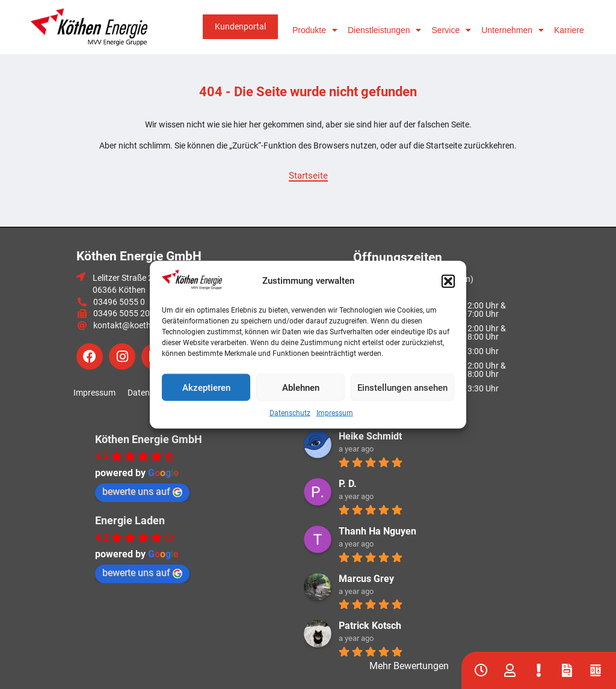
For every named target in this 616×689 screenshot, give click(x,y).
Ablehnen (301, 387)
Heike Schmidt (370, 436)
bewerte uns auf (142, 491)
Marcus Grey (366, 579)
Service (451, 30)
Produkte (315, 30)
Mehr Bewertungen (409, 666)
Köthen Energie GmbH (149, 439)
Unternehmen (513, 30)
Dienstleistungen (385, 30)
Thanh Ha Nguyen (377, 531)
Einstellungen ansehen (402, 387)
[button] (448, 281)
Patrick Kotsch (370, 626)
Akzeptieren (206, 387)
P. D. (348, 484)
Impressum (335, 413)
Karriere (569, 30)
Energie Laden (130, 520)
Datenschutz (290, 413)
